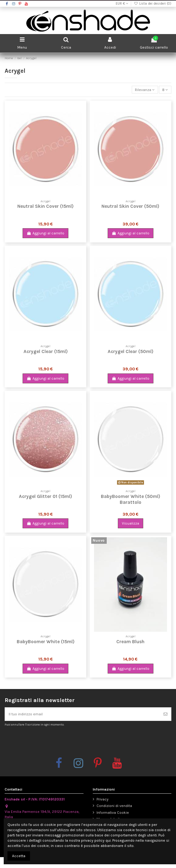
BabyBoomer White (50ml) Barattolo (131, 499)
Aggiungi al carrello (45, 233)
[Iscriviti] (165, 714)
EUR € (122, 4)
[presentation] (56, 742)
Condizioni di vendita (114, 806)
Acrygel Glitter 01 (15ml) (45, 496)
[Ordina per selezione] (145, 90)
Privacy (103, 799)
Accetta (19, 856)
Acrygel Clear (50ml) (131, 351)
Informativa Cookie (113, 813)
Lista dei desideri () (153, 4)
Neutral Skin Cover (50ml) (130, 206)
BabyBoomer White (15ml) (46, 642)
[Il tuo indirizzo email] (82, 714)
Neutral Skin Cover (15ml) (45, 206)
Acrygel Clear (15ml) (46, 351)
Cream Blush (130, 642)
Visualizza (131, 523)
